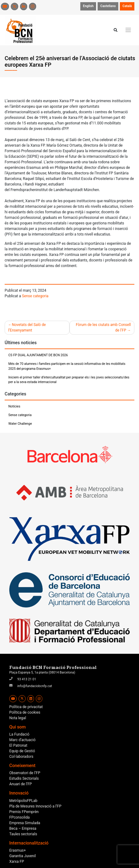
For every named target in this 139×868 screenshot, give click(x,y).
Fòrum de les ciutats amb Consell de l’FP (103, 328)
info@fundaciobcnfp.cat (35, 686)
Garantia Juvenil (23, 856)
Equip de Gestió (22, 751)
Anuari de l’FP (21, 784)
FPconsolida (19, 817)
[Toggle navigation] (128, 30)
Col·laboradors (21, 757)
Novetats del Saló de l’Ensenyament (27, 328)
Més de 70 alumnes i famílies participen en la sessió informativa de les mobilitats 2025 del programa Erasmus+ (67, 366)
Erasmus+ (18, 850)
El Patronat (18, 745)
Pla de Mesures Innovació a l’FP (35, 806)
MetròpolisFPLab (23, 801)
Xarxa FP (17, 862)
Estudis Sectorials (24, 778)
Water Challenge (20, 424)
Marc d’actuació (22, 740)
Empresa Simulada (25, 823)
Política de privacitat (26, 707)
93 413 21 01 (27, 679)
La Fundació (19, 734)
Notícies (14, 406)
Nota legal (18, 718)
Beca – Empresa (23, 828)
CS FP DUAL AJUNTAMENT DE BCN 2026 (38, 355)
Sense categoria (35, 296)
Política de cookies (25, 712)
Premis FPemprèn (24, 812)
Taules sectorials (23, 834)
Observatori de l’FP (25, 773)
